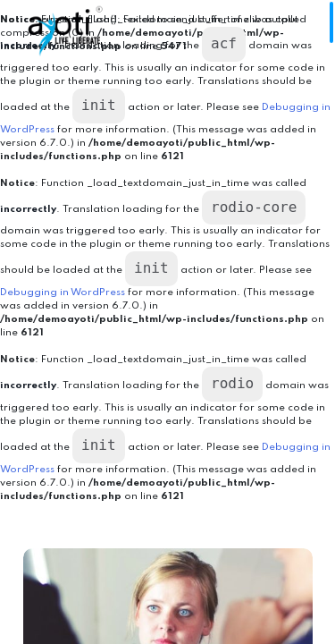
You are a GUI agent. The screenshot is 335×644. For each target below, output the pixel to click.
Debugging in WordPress (63, 292)
